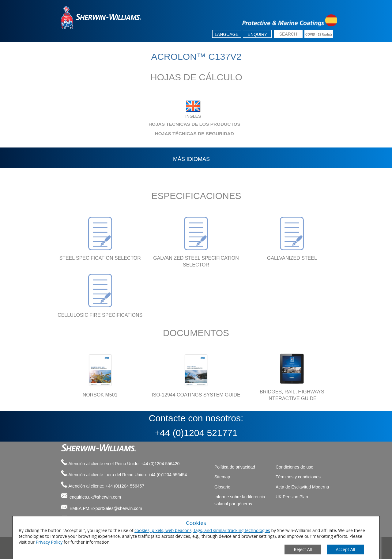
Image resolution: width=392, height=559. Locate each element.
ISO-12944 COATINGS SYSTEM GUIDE (196, 395)
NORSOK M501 (100, 395)
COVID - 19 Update (319, 34)
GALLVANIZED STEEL (292, 258)
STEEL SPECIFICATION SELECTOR (100, 258)
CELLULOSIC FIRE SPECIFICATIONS (100, 315)
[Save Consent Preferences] (345, 549)
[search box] (288, 34)
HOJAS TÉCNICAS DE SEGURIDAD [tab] (146, 134)
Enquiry (258, 34)
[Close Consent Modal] (303, 549)
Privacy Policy (49, 542)
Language (227, 34)
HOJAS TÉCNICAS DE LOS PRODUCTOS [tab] (149, 124)
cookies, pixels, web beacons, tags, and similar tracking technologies (202, 530)
